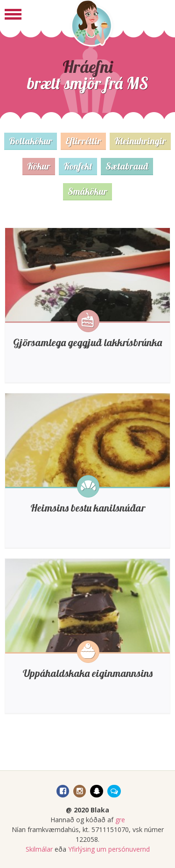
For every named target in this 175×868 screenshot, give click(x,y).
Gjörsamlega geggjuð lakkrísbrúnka (87, 342)
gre (120, 820)
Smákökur (87, 191)
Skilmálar (39, 849)
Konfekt (78, 166)
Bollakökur (31, 141)
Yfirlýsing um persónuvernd (109, 849)
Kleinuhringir (140, 141)
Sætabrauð (127, 166)
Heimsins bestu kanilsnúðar (88, 508)
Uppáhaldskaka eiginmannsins (88, 673)
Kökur (39, 166)
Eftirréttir (83, 141)
